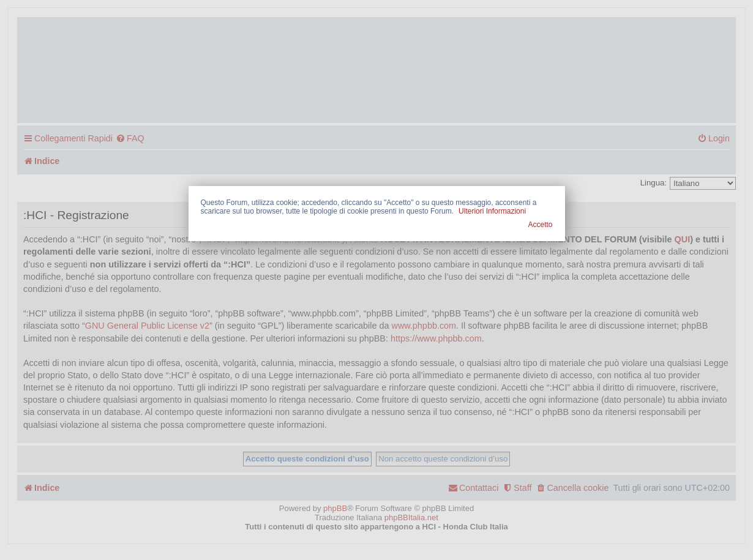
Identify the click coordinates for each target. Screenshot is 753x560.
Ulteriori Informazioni (492, 211)
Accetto (540, 225)
